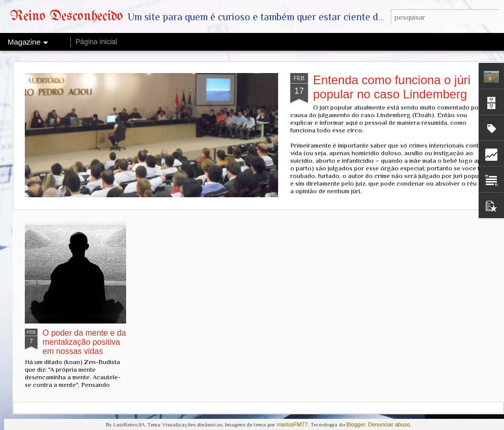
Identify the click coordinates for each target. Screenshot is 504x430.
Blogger (356, 424)
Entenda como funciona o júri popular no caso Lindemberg (392, 87)
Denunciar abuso (389, 424)
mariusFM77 (292, 424)
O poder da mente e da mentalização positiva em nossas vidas (84, 342)
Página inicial (96, 42)
